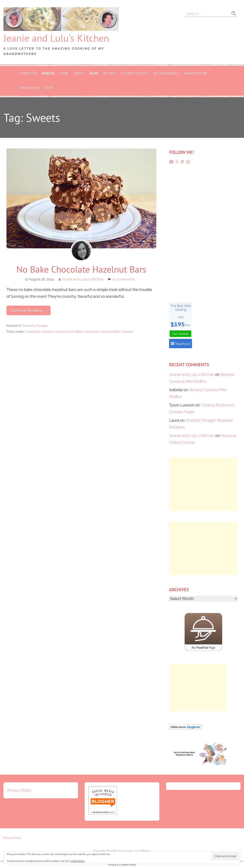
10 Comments (124, 279)
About (79, 73)
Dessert (48, 332)
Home (64, 73)
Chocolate (33, 332)
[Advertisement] (203, 484)
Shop (49, 88)
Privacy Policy (19, 790)
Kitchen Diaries (166, 73)
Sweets (48, 73)
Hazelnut (62, 332)
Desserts (28, 326)
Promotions (30, 88)
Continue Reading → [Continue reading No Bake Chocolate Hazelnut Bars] (28, 310)
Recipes (110, 73)
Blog (94, 73)
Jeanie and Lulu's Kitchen (56, 38)
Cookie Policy (78, 861)
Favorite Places (134, 73)
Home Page (28, 73)
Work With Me (195, 73)
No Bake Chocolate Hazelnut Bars (81, 269)
